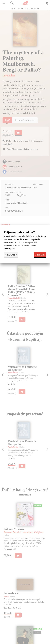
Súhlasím (40, 255)
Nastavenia (11, 255)
